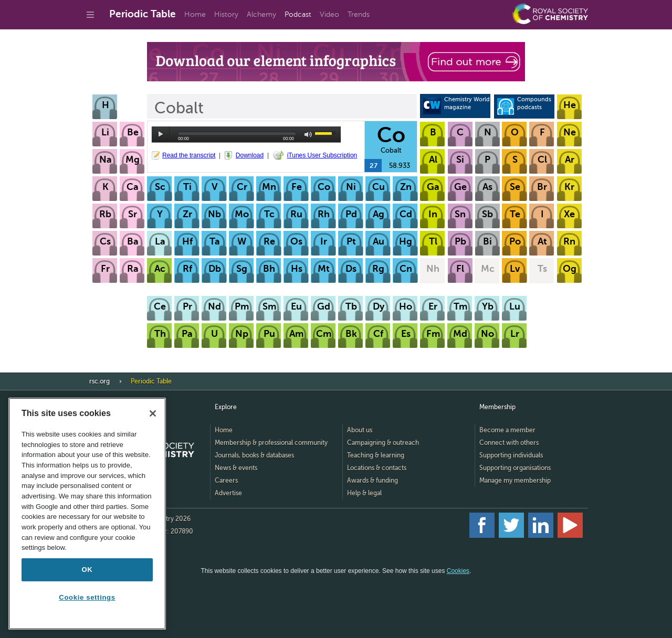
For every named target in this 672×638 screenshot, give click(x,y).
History (226, 14)
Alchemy (261, 14)
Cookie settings (87, 597)
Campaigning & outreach (383, 443)
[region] (87, 514)
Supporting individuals (511, 455)
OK (87, 570)
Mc (488, 269)
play (161, 134)
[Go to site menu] (90, 15)
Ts (542, 269)
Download (250, 155)
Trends (359, 14)
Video (329, 14)
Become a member (507, 430)
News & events (236, 468)
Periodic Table (143, 14)
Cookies (458, 571)
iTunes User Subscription (322, 155)
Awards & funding (372, 481)
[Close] (153, 413)
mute (308, 135)
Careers (226, 481)
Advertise (228, 493)
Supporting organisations (515, 468)
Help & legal (364, 493)
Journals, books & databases (254, 455)
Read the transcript (189, 155)
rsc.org (99, 381)
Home (195, 14)
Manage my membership (515, 481)
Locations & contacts (377, 468)
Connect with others (509, 443)
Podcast (298, 14)
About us (360, 430)
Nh (433, 269)
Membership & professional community (271, 443)
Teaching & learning (376, 455)
